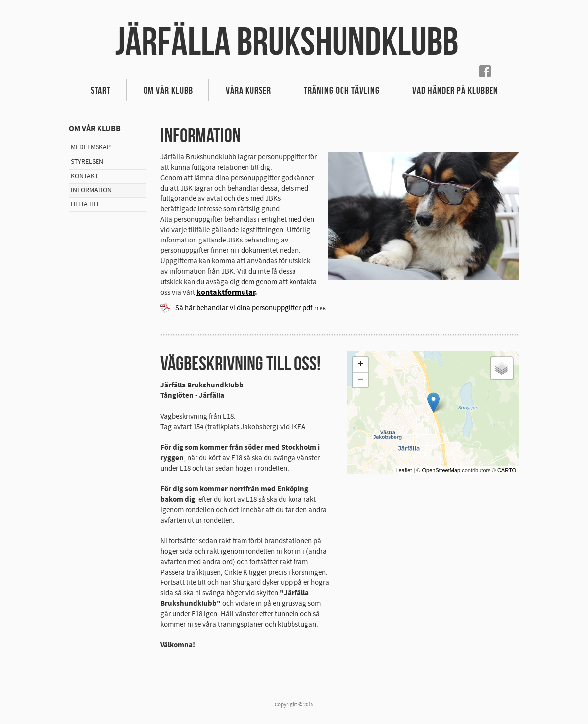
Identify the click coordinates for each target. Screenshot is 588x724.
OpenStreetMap (441, 470)
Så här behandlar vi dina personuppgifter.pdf (244, 308)
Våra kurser (248, 90)
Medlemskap (91, 147)
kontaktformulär (226, 292)
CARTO (507, 470)
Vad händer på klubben (455, 90)
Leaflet (404, 470)
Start (101, 90)
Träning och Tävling (342, 90)
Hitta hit (85, 204)
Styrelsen (87, 162)
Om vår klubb (168, 90)
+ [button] (361, 365)
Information (91, 190)
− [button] (361, 380)
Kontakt (84, 176)
